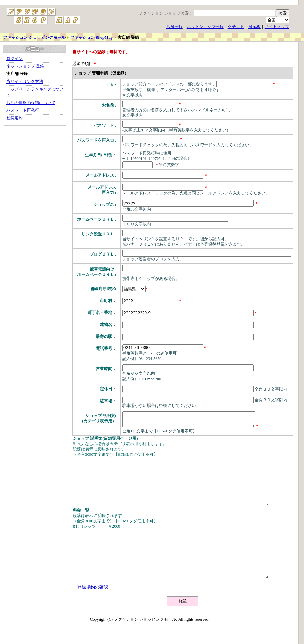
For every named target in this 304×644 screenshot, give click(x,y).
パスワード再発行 (23, 110)
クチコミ (236, 27)
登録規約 (14, 118)
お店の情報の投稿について (31, 103)
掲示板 (254, 27)
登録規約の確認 (93, 609)
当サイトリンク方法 (25, 82)
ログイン (14, 59)
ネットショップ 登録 (25, 66)
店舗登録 (175, 27)
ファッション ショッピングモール (34, 38)
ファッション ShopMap (92, 38)
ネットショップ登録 (205, 27)
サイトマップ (277, 27)
